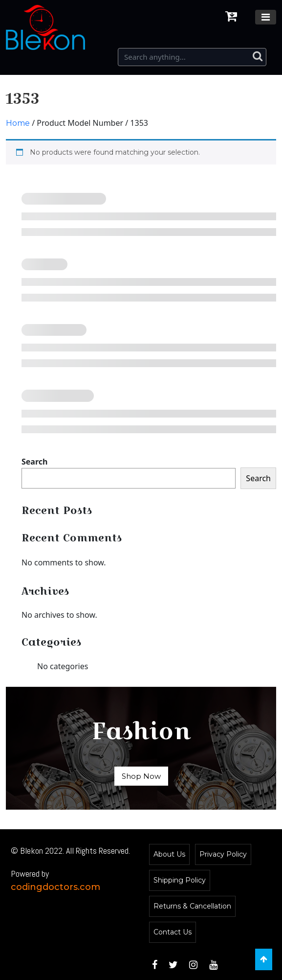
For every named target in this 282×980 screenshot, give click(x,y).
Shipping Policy (180, 880)
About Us (169, 854)
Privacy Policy (223, 854)
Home (18, 123)
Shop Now (141, 776)
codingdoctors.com (55, 887)
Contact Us (173, 932)
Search (34, 462)
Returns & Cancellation (192, 906)
